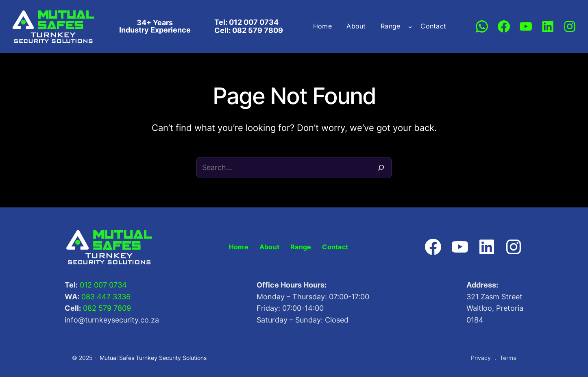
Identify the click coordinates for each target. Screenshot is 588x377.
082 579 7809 (107, 308)
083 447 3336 (106, 297)
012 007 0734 (103, 285)
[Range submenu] (410, 26)
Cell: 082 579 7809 (249, 30)
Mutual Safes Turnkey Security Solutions (153, 358)
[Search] (381, 168)
